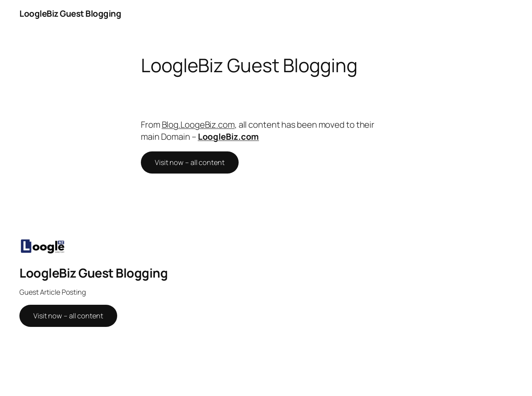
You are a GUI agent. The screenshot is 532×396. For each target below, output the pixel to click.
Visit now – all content (190, 162)
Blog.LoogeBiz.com (198, 125)
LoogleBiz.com (229, 137)
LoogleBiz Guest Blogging (70, 14)
